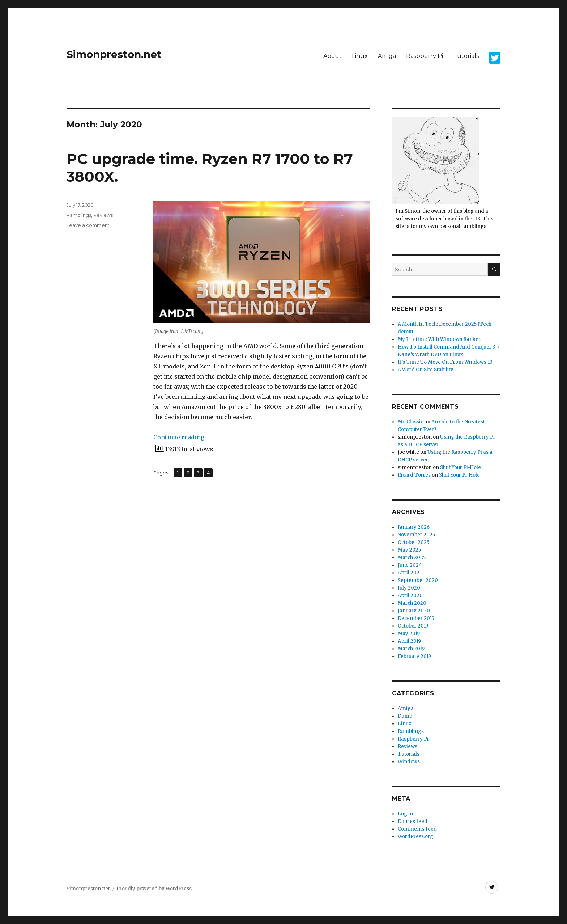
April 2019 (409, 641)
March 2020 (412, 603)
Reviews (103, 215)
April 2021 (410, 573)
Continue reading (179, 437)
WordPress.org (415, 837)
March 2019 (411, 649)
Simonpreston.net (114, 54)
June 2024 (410, 565)
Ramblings (79, 215)
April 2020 (410, 596)
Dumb (405, 716)
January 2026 (414, 527)
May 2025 (409, 550)
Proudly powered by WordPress (154, 889)
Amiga (387, 56)
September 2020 (418, 580)
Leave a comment (88, 225)
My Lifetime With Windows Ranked (440, 339)
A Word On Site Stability (426, 370)
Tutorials (466, 56)
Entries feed (413, 821)
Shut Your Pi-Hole (461, 467)
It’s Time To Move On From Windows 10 (445, 362)
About (332, 56)
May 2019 (409, 634)
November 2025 (416, 535)
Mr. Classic (410, 422)
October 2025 (413, 542)
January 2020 (414, 611)
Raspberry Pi (425, 56)
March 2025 (412, 558)
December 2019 (416, 618)
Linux (360, 56)
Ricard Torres (414, 475)
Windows (409, 762)
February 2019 (414, 656)
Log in (405, 814)
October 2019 (413, 626)
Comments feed (417, 829)
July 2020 (409, 588)
